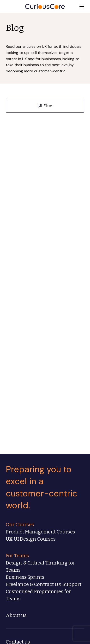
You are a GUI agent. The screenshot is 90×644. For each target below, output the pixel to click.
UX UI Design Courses (31, 539)
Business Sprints (25, 577)
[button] (82, 6)
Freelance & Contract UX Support (44, 584)
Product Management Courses (40, 532)
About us (16, 615)
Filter (45, 106)
